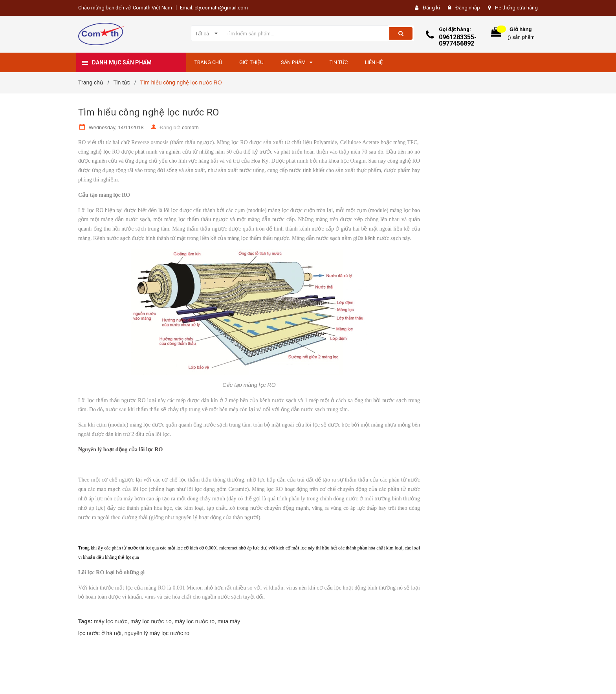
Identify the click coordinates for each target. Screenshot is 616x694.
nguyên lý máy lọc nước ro (157, 633)
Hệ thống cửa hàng (516, 8)
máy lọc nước (111, 621)
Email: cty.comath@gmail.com (214, 8)
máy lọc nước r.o (151, 621)
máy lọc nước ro (194, 621)
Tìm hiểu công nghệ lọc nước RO (148, 112)
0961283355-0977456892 (458, 40)
